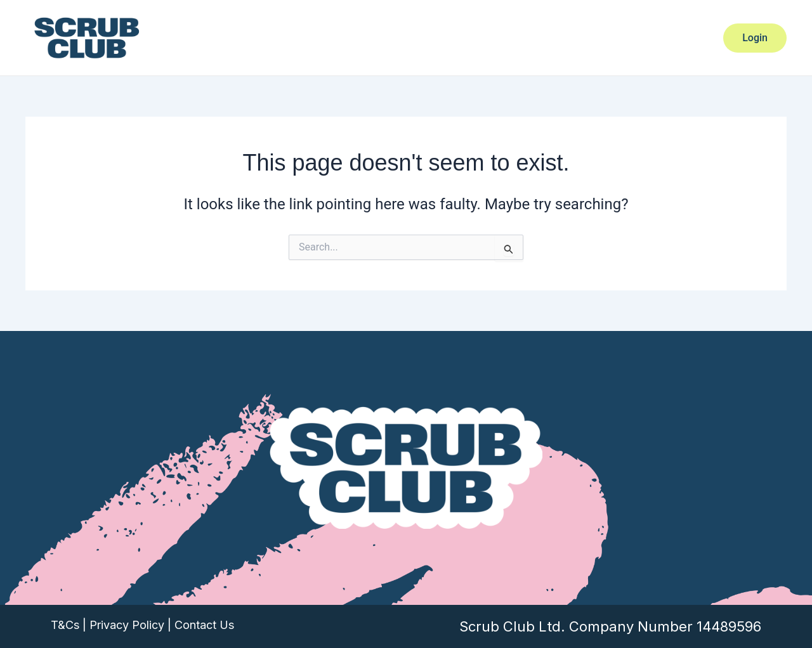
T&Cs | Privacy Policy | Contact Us (142, 625)
